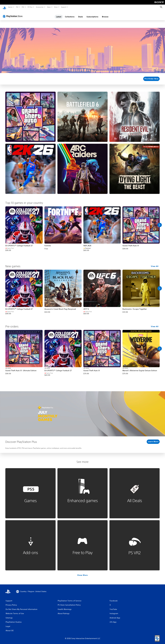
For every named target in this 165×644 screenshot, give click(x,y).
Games (10, 7)
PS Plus (30, 7)
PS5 (17, 7)
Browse (105, 14)
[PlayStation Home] (4, 7)
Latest (59, 14)
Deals (81, 14)
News (49, 7)
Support (64, 7)
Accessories (40, 7)
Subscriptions (92, 14)
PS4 (23, 7)
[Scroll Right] (160, 223)
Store (56, 7)
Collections (70, 14)
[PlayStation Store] (13, 14)
